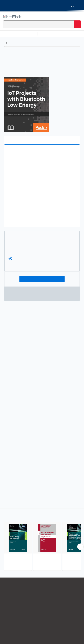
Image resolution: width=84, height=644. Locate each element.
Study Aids (48, 34)
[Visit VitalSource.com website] (42, 6)
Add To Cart (42, 279)
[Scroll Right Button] (80, 547)
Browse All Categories (19, 34)
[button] (42, 153)
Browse (14, 43)
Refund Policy (42, 632)
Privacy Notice (42, 617)
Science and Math (70, 34)
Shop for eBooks (42, 601)
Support (42, 609)
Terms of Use (42, 625)
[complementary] (42, 540)
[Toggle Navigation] (78, 17)
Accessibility (42, 640)
